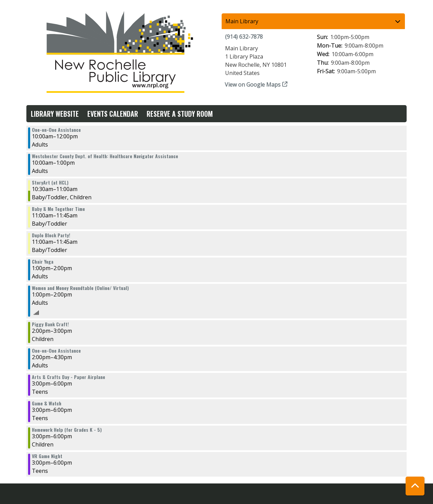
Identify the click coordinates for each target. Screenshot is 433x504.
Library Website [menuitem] (55, 114)
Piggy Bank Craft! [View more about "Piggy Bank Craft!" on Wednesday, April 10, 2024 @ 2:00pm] (50, 324)
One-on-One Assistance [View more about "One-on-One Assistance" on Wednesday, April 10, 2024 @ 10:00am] (56, 130)
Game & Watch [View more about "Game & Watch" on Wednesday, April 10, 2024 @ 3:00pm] (47, 403)
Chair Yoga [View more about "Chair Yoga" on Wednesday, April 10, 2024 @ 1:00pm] (43, 262)
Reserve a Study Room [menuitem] (180, 114)
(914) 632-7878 (244, 37)
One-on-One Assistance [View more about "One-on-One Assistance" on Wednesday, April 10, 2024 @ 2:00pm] (56, 351)
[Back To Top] (415, 486)
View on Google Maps (253, 85)
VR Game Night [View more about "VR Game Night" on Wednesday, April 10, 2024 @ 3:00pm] (47, 456)
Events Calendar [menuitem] (113, 114)
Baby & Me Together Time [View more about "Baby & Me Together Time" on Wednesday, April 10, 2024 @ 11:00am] (58, 209)
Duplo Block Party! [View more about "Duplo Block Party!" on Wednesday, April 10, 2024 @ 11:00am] (51, 235)
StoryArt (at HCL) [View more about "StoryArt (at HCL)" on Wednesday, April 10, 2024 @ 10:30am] (50, 182)
